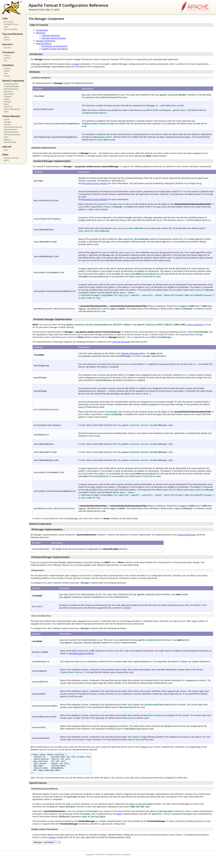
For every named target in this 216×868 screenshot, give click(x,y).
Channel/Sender (10, 129)
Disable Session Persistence (55, 49)
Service (7, 40)
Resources (8, 107)
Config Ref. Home (11, 24)
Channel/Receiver (11, 132)
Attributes (41, 33)
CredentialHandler (11, 86)
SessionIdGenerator (12, 109)
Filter (6, 150)
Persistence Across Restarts (55, 46)
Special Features (44, 43)
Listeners (8, 96)
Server (6, 37)
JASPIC (6, 160)
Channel (7, 124)
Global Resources (11, 89)
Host (6, 73)
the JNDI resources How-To (81, 653)
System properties (11, 158)
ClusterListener (10, 142)
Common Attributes (51, 35)
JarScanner (8, 91)
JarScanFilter (9, 94)
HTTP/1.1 (8, 55)
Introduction (42, 30)
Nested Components (46, 41)
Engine (7, 71)
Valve (6, 112)
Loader (7, 99)
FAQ (6, 27)
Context (7, 68)
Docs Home (9, 22)
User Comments (10, 29)
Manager (7, 101)
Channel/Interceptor (12, 134)
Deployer (8, 140)
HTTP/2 (7, 58)
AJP (5, 61)
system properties (195, 325)
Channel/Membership (13, 127)
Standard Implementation (54, 38)
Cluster (7, 76)
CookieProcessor (11, 84)
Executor (7, 48)
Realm (6, 104)
